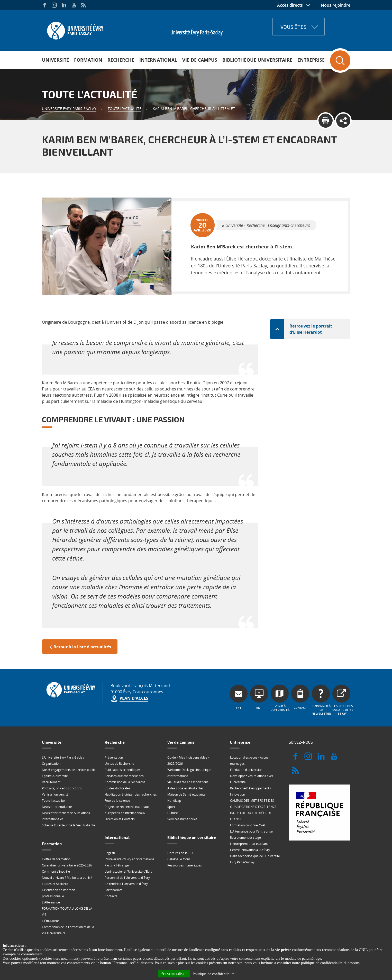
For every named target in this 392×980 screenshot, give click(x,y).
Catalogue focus (179, 836)
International (158, 60)
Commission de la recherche (125, 759)
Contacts (111, 873)
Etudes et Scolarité (55, 861)
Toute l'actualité (125, 109)
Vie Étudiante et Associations (188, 759)
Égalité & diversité (55, 753)
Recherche (121, 60)
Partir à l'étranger (117, 842)
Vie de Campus (200, 60)
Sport (171, 784)
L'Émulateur (51, 898)
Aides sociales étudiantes (185, 765)
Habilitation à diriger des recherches (131, 771)
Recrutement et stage (245, 814)
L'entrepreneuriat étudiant (249, 821)
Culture (173, 790)
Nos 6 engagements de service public (69, 747)
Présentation (114, 734)
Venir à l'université (55, 771)
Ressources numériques (185, 842)
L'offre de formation (56, 836)
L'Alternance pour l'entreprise (251, 808)
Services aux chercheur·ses (124, 753)
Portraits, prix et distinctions (62, 765)
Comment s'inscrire (56, 848)
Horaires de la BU (180, 830)
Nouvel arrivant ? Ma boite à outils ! (67, 855)
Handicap (174, 777)
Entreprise (311, 60)
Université (55, 60)
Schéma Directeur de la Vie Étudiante (69, 802)
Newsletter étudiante (57, 784)
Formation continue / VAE (248, 802)
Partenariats (113, 867)
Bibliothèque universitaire (257, 60)
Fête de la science (117, 777)
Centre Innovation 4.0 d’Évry (250, 827)
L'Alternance (51, 879)
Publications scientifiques (123, 747)
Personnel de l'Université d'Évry (127, 855)
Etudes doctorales (117, 765)
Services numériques (182, 796)
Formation (88, 60)
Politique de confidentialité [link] (213, 974)
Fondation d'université (246, 747)
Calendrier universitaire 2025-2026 (67, 842)
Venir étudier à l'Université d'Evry (128, 848)
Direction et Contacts (120, 796)
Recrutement (51, 759)
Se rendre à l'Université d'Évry (126, 861)
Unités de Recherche (119, 740)
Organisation (51, 740)
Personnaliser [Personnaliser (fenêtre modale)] (174, 974)
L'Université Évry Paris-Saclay (63, 734)
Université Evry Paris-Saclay (69, 109)
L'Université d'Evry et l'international (130, 836)
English (110, 830)
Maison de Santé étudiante (186, 771)
